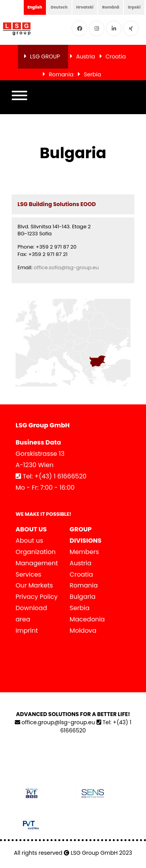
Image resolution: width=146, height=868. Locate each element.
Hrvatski (85, 7)
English (35, 7)
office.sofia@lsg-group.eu (66, 267)
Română (111, 7)
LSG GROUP (45, 56)
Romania (61, 74)
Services (28, 574)
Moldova (83, 631)
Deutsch (59, 7)
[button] (19, 97)
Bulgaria (83, 597)
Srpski (134, 7)
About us (29, 541)
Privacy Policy (37, 597)
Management (37, 563)
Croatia (116, 56)
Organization (36, 552)
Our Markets (34, 585)
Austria (85, 56)
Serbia (92, 74)
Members (84, 552)
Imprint (27, 631)
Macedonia (87, 619)
